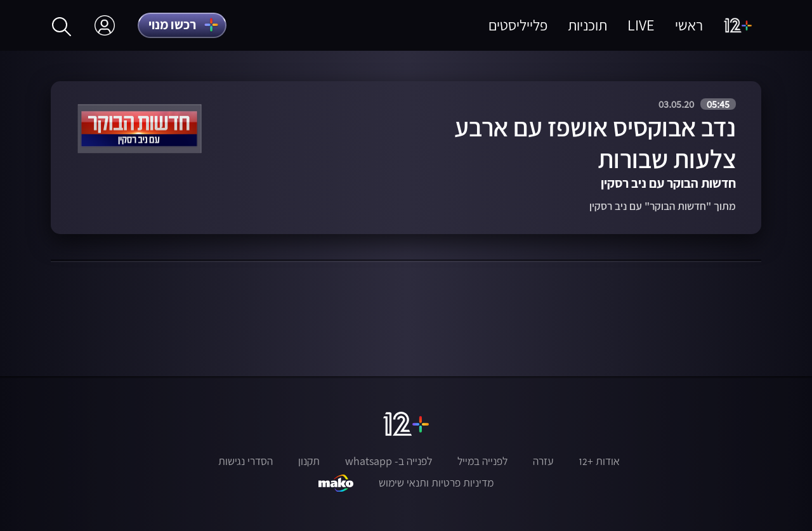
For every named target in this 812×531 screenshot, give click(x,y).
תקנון (309, 461)
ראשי (689, 25)
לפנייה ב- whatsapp (389, 461)
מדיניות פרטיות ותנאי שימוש (436, 483)
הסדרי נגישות (246, 461)
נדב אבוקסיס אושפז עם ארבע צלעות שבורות (595, 143)
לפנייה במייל (482, 461)
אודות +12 (599, 461)
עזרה (543, 461)
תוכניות (587, 25)
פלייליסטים (518, 25)
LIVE (641, 25)
